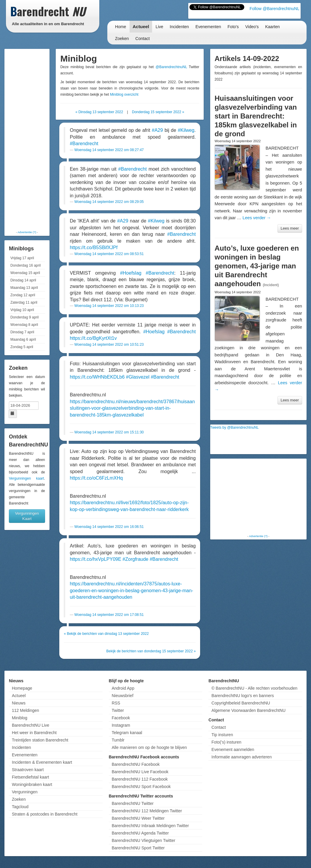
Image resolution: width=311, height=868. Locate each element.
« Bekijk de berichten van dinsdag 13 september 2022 (106, 634)
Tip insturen (222, 735)
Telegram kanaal (127, 733)
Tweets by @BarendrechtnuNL (235, 427)
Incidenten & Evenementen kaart (42, 762)
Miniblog (20, 718)
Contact (143, 39)
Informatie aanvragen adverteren (241, 757)
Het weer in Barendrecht (34, 733)
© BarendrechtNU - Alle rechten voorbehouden (254, 688)
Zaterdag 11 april (24, 302)
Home (121, 27)
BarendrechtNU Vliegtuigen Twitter (144, 840)
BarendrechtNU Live (31, 725)
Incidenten (180, 27)
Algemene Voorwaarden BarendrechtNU (248, 710)
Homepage (22, 688)
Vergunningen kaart (26, 478)
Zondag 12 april (23, 295)
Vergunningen (25, 792)
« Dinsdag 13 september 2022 (99, 112)
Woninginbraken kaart (32, 784)
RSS (116, 703)
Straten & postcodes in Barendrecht (45, 814)
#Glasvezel (138, 377)
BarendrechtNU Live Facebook (140, 772)
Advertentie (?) (27, 232)
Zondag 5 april (22, 347)
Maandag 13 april (24, 288)
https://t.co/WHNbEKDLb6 (97, 377)
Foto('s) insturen (226, 742)
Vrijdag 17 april (22, 258)
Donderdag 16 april (25, 265)
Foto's (233, 27)
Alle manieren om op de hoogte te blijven (149, 747)
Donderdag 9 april (24, 317)
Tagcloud (20, 807)
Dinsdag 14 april (23, 280)
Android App (123, 688)
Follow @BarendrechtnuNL (275, 9)
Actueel (141, 27)
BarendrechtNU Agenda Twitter (140, 833)
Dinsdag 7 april (22, 332)
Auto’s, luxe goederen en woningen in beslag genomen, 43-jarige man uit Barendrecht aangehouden (257, 266)
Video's (252, 27)
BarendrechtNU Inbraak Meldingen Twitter (150, 826)
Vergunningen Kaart (27, 516)
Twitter (118, 710)
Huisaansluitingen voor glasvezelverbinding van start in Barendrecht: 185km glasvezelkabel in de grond (256, 116)
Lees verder (257, 218)
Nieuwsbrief (123, 696)
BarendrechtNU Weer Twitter (138, 818)
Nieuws (19, 703)
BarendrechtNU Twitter (133, 803)
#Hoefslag (131, 273)
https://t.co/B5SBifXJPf (94, 248)
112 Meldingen (25, 710)
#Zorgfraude (135, 559)
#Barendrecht (84, 144)
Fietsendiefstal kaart (30, 777)
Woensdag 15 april (25, 273)
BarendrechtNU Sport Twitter (138, 848)
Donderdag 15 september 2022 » (158, 112)
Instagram (121, 725)
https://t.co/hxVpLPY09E (95, 559)
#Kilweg (186, 130)
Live (160, 27)
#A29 (157, 130)
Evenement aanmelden (233, 750)
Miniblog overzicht (124, 95)
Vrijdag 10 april (22, 310)
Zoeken (122, 39)
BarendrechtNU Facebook (136, 764)
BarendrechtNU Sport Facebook (141, 787)
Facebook (121, 718)
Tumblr (118, 740)
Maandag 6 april (23, 339)
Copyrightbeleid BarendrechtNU (241, 703)
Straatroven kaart (28, 770)
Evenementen (208, 27)
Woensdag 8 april (24, 325)
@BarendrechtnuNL (171, 67)
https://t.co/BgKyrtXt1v (93, 338)
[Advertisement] (30, 139)
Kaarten (272, 27)
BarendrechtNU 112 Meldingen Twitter (147, 811)
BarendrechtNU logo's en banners (243, 696)
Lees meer (290, 228)
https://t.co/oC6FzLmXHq (96, 478)
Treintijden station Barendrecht (40, 740)
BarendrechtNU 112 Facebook (140, 779)
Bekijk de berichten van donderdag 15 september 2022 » (151, 651)
